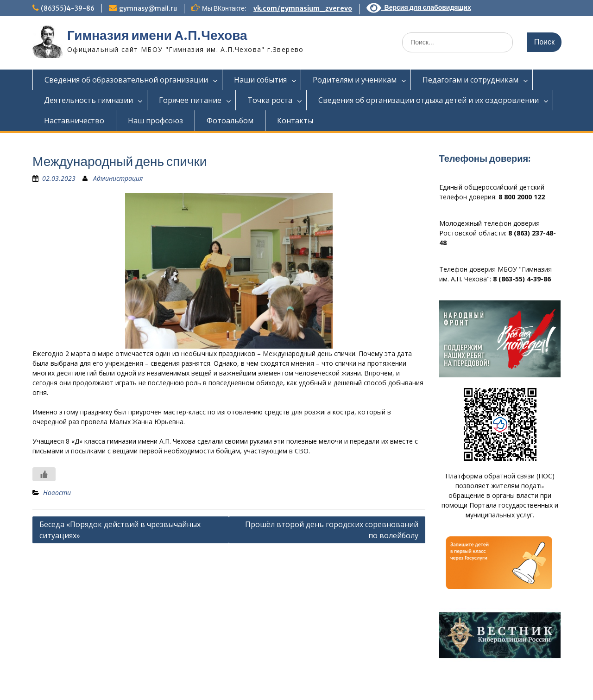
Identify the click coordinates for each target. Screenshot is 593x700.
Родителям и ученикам (355, 80)
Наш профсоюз (155, 121)
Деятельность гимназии (88, 100)
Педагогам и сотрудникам (470, 80)
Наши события (260, 80)
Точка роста (270, 100)
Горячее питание (190, 100)
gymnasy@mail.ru (148, 8)
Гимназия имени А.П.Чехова (157, 35)
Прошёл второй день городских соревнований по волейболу (332, 530)
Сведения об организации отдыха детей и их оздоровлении (429, 100)
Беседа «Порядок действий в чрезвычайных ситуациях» (120, 530)
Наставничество (74, 121)
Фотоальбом (230, 121)
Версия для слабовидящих (419, 7)
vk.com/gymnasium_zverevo (303, 8)
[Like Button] (44, 474)
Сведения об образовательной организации (126, 80)
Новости (57, 493)
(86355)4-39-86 (68, 8)
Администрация (118, 178)
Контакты (295, 121)
